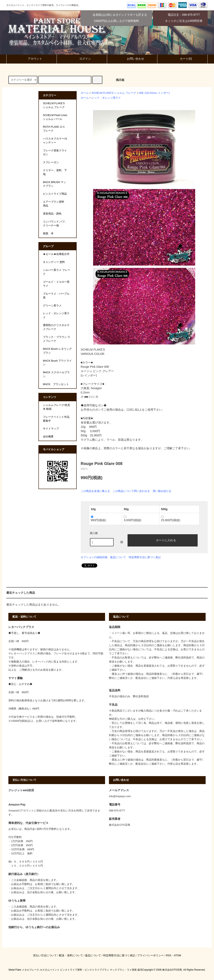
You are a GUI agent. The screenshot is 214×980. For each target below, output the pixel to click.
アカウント (31, 59)
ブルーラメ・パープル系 (56, 296)
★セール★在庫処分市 (56, 254)
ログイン (82, 59)
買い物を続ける (162, 491)
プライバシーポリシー (150, 955)
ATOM (178, 955)
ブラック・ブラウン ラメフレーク (57, 339)
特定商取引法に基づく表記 (145, 557)
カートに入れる (162, 540)
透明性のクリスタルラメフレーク (56, 327)
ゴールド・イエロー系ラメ (56, 284)
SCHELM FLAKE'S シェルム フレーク (114, 93)
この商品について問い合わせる (131, 491)
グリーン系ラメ (52, 306)
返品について (118, 557)
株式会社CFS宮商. (172, 970)
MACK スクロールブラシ (56, 374)
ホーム (85, 93)
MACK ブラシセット (56, 384)
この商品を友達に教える (95, 491)
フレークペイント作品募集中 (56, 419)
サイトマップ (51, 429)
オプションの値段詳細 (94, 557)
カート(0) (182, 59)
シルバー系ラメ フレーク (57, 272)
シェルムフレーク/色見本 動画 (57, 407)
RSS (169, 955)
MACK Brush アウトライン (57, 363)
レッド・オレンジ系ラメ (106, 98)
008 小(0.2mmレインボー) (154, 93)
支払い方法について (45, 955)
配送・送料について (71, 955)
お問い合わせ (132, 59)
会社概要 (48, 437)
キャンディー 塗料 (54, 262)
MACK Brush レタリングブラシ (57, 351)
